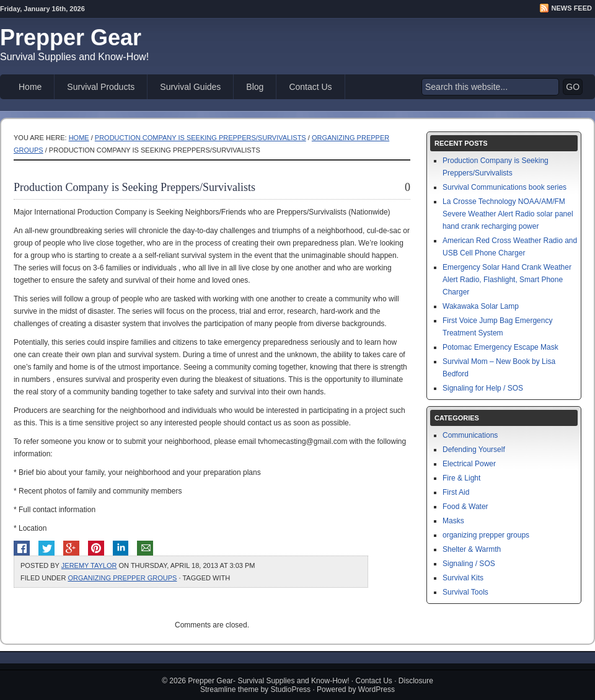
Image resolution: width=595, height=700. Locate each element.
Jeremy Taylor (89, 565)
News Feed (572, 8)
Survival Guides (190, 87)
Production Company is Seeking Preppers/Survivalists (201, 138)
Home (30, 87)
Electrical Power (469, 464)
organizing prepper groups (122, 578)
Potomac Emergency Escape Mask (500, 347)
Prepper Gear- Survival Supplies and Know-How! (268, 681)
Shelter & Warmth (472, 549)
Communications (470, 435)
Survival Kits (463, 578)
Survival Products (101, 87)
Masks (453, 521)
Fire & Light (461, 478)
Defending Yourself (474, 450)
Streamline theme (229, 689)
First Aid (456, 492)
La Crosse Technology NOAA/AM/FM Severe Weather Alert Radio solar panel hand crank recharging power (508, 214)
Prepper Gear (71, 38)
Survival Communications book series (505, 187)
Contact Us (310, 87)
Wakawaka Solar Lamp (481, 306)
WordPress (377, 689)
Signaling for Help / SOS (483, 388)
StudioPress (290, 689)
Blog (255, 87)
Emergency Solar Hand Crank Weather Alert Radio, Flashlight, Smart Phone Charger (507, 280)
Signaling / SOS (469, 564)
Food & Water (465, 507)
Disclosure (416, 681)
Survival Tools (465, 592)
